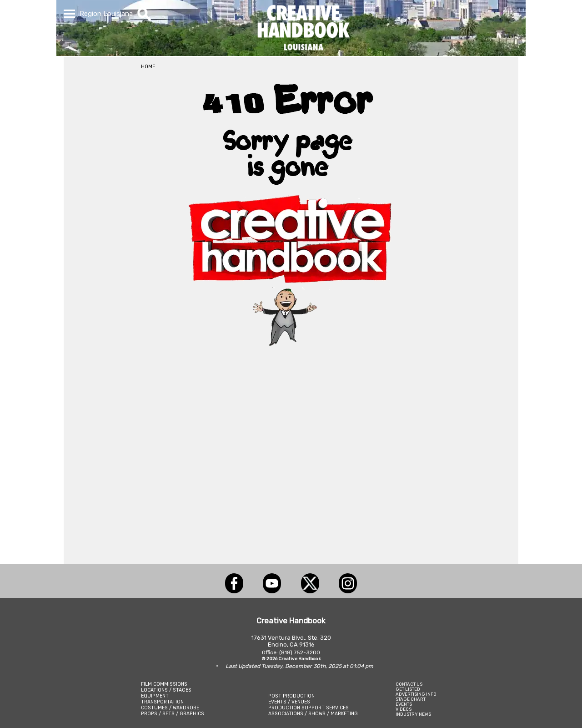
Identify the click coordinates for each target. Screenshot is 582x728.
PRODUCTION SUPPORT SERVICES (309, 708)
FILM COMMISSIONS (164, 684)
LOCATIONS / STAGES (166, 690)
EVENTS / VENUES (289, 702)
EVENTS (404, 704)
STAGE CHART (411, 699)
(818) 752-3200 (300, 652)
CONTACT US (409, 684)
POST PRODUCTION (291, 696)
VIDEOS (404, 709)
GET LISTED (408, 689)
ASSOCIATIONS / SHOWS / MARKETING (313, 714)
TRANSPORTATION (162, 702)
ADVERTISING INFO (416, 694)
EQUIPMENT (155, 696)
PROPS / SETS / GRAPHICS (173, 714)
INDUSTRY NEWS (413, 714)
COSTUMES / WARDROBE (170, 708)
